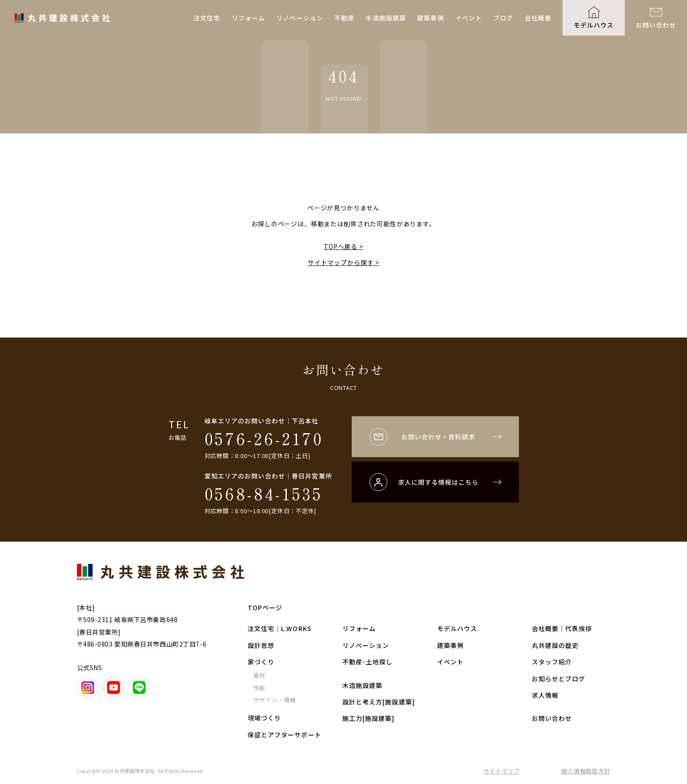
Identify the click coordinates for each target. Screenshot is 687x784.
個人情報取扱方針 (586, 771)
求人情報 (545, 695)
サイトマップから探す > (343, 262)
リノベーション (300, 18)
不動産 (344, 18)
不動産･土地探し (368, 662)
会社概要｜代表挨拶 (562, 628)
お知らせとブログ (559, 679)
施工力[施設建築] (369, 718)
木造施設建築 (386, 18)
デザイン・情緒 (275, 700)
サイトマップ (502, 771)
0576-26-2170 (264, 438)
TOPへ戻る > (343, 246)
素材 (260, 675)
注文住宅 (207, 18)
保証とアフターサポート (285, 735)
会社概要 (538, 18)
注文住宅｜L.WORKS (280, 628)
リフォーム (249, 18)
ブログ (503, 18)
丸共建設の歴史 (555, 645)
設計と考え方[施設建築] (379, 702)
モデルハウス (594, 25)
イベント (469, 18)
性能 (260, 688)
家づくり (261, 662)
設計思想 (261, 645)
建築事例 (430, 18)
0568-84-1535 (264, 493)
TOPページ (265, 607)
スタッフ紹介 (552, 662)
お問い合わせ (656, 25)
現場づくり (265, 718)
